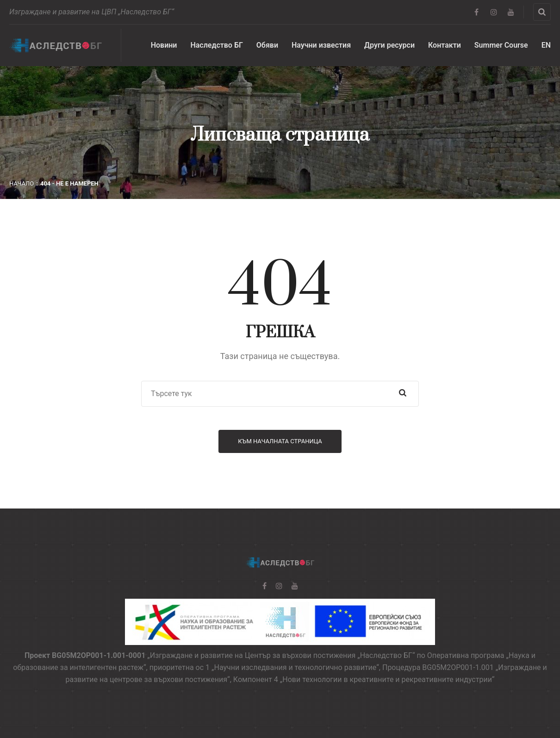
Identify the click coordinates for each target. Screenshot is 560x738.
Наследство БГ (216, 45)
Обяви (267, 45)
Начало (22, 183)
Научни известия (321, 45)
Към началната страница (280, 441)
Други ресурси (389, 45)
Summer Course (501, 45)
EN (546, 45)
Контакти (445, 45)
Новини (164, 45)
